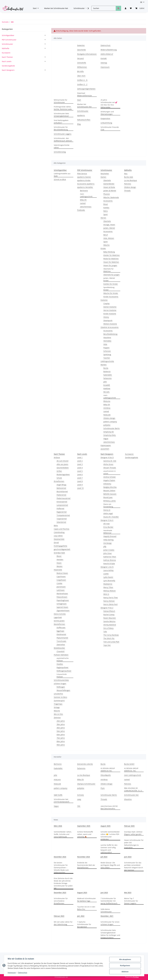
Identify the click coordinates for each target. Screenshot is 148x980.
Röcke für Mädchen (111, 259)
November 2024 (84, 857)
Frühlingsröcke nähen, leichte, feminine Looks (63, 108)
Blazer (59, 556)
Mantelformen (59, 624)
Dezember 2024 (60, 857)
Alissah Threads (110, 468)
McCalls (106, 392)
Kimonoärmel (62, 502)
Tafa (105, 632)
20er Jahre (61, 721)
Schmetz (81, 795)
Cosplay (106, 303)
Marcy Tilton (108, 587)
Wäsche (106, 245)
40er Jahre (61, 728)
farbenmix (107, 378)
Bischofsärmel (62, 491)
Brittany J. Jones (110, 501)
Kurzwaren (129, 454)
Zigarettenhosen (63, 611)
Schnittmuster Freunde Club (110, 128)
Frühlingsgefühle (60, 546)
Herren (103, 218)
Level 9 (80, 485)
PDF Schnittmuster (9, 40)
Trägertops (58, 704)
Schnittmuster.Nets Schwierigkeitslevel (61, 115)
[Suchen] (104, 8)
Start (79, 100)
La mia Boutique (131, 180)
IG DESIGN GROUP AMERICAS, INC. (131, 770)
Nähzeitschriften (84, 120)
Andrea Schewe (110, 477)
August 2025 (106, 826)
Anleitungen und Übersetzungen (107, 113)
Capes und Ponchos (62, 529)
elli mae (107, 524)
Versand (80, 58)
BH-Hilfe (80, 71)
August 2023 (82, 893)
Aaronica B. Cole (110, 461)
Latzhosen (61, 590)
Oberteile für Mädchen (109, 270)
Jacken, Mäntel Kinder (109, 279)
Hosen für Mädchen (111, 262)
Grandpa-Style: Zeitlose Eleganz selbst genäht (133, 833)
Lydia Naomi (108, 577)
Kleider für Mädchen (112, 255)
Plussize (107, 194)
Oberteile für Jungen (111, 275)
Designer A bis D (107, 457)
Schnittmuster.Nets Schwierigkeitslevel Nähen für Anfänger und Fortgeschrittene (110, 934)
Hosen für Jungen (110, 265)
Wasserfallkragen (63, 690)
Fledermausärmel (64, 498)
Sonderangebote (132, 457)
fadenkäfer (108, 375)
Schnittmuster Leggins (63, 134)
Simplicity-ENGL (110, 435)
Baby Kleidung (109, 252)
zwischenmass (86, 207)
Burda (106, 368)
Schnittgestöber (8, 35)
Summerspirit (59, 701)
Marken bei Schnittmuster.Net (56, 8)
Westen (60, 566)
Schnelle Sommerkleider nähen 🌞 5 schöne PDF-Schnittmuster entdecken (110, 835)
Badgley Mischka (110, 487)
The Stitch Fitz (109, 638)
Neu (126, 174)
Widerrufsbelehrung (109, 50)
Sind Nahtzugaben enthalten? (61, 122)
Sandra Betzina (109, 621)
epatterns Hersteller (85, 187)
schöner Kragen (60, 684)
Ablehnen (125, 972)
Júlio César (108, 553)
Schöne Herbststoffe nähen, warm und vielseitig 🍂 (85, 834)
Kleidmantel (61, 634)
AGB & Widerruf (107, 54)
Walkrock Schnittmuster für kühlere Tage (87, 900)
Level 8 (80, 481)
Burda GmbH (129, 764)
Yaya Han (107, 645)
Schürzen (107, 351)
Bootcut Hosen (62, 573)
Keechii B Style (109, 563)
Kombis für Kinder (111, 284)
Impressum (12, 973)
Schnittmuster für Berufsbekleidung (61, 128)
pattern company (110, 422)
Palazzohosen (62, 597)
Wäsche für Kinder (111, 293)
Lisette (106, 574)
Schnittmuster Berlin (112, 428)
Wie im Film (58, 714)
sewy (79, 799)
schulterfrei (58, 694)
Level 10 (80, 488)
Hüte (105, 344)
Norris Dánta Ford (110, 604)
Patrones (128, 184)
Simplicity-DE (109, 432)
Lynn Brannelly (109, 581)
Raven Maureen (110, 618)
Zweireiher (61, 645)
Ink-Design (108, 543)
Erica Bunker (108, 527)
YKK (79, 806)
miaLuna (57, 779)
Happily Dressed (110, 536)
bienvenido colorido (85, 764)
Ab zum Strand (62, 461)
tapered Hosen (62, 607)
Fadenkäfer (58, 768)
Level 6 (80, 474)
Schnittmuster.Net (131, 795)
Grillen (59, 471)
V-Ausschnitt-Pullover (62, 675)
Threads (127, 191)
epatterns (81, 115)
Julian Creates (109, 550)
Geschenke (81, 50)
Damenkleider (109, 184)
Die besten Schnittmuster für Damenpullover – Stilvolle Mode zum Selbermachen (61, 868)
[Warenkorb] (140, 8)
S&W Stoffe (58, 795)
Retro (106, 211)
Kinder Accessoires (111, 297)
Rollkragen (61, 687)
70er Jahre (61, 738)
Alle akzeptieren (125, 959)
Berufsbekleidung (110, 334)
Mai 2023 (128, 893)
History (106, 317)
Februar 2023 (59, 916)
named (83, 203)
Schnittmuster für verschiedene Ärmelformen (61, 901)
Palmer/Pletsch (109, 611)
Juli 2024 (104, 857)
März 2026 (58, 826)
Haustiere (107, 337)
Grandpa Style (59, 553)
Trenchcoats (61, 641)
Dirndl (56, 542)
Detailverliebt (59, 539)
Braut (106, 204)
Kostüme (104, 300)
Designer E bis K (107, 520)
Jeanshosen (61, 587)
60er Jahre (61, 735)
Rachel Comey (109, 615)
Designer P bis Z (107, 608)
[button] (126, 8)
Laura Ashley (108, 570)
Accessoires (108, 201)
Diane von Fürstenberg (108, 505)
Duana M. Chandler (111, 517)
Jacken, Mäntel (109, 228)
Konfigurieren (125, 966)
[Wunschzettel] (131, 8)
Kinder (103, 248)
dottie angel (108, 513)
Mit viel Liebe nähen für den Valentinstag (63, 923)
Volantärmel (61, 522)
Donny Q (107, 510)
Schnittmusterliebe (61, 680)
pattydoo (107, 425)
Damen (103, 177)
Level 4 (80, 468)
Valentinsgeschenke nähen (62, 146)
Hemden (60, 560)
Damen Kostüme (110, 307)
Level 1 (80, 457)
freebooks (81, 210)
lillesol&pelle (106, 775)
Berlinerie (84, 191)
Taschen (107, 358)
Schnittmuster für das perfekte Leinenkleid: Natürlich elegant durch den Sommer (134, 866)
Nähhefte (6, 48)
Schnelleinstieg (60, 152)
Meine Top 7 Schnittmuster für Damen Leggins (131, 901)
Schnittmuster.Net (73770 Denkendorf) (61, 801)
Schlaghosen (62, 604)
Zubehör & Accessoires (110, 327)
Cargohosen (61, 580)
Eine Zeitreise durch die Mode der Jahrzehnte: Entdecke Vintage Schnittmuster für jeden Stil (63, 883)
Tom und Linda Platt (111, 642)
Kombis (106, 208)
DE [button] (141, 2)
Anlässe (57, 457)
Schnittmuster (83, 111)
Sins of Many (108, 628)
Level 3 (80, 464)
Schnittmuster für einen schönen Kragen (110, 923)
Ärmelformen (59, 481)
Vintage (57, 707)
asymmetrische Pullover (63, 659)
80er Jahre (61, 741)
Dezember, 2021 (107, 916)
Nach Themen (7, 57)
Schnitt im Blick (60, 179)
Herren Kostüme (110, 310)
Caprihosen (61, 577)
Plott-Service (82, 174)
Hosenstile (58, 570)
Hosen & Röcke (109, 187)
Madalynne (108, 584)
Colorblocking (59, 532)
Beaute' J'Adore (109, 491)
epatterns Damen (84, 177)
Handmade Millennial (108, 532)
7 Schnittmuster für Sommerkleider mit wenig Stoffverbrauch (109, 901)
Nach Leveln (7, 61)
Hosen (59, 563)
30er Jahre (61, 724)
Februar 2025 (129, 826)
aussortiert (105, 449)
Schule (59, 478)
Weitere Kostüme (110, 324)
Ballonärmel (61, 488)
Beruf (106, 235)
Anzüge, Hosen (109, 225)
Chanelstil (61, 651)
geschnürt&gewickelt (62, 549)
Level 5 (80, 471)
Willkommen (82, 67)
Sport (106, 214)
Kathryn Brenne (110, 560)
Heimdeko (107, 341)
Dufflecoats (61, 628)
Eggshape (60, 631)
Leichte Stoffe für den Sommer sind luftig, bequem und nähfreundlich (109, 849)
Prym (103, 788)
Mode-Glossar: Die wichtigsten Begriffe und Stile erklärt (110, 865)
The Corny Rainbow (111, 635)
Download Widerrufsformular (85, 94)
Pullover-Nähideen (61, 655)
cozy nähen (58, 536)
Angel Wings (61, 485)
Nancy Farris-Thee (111, 598)
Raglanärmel (62, 512)
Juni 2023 (104, 893)
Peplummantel (62, 638)
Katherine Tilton (110, 557)
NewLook (107, 415)
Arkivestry (107, 484)
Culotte (59, 583)
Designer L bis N (107, 567)
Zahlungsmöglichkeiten (86, 89)
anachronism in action (110, 472)
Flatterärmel (61, 495)
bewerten (81, 45)
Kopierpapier (106, 445)
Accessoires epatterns (86, 184)
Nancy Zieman (109, 601)
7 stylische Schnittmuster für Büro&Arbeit (84, 924)
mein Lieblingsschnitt (86, 195)
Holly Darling (108, 540)
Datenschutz (23, 973)
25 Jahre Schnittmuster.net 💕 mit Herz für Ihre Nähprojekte (109, 104)
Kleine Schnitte (60, 614)
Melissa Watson (110, 591)
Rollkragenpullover (64, 671)
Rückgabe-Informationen (87, 54)
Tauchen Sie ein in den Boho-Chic (86, 908)
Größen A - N (82, 80)
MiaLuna (107, 401)
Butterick (107, 371)
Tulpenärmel (62, 519)
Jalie (105, 382)
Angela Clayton (109, 480)
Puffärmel (60, 508)
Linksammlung (106, 123)
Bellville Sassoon (110, 494)
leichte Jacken (59, 621)
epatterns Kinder (84, 180)
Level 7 (80, 478)
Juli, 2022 (81, 916)
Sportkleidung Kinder (109, 289)
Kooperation (105, 118)
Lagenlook (58, 617)
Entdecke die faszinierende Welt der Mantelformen (86, 865)
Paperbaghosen (63, 600)
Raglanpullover (63, 667)
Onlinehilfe (82, 63)
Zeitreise (57, 718)
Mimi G (106, 594)
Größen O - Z (82, 84)
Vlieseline (128, 799)
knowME (107, 385)
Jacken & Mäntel (110, 191)
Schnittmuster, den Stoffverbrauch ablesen (63, 139)
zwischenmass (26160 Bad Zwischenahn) (109, 807)
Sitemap (104, 63)
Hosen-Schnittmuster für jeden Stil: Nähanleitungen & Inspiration (134, 844)
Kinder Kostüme (110, 314)
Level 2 (80, 461)
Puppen (106, 348)
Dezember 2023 (60, 893)
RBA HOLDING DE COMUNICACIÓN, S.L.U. (133, 789)
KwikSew (107, 388)
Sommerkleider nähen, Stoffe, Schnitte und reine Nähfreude (63, 834)
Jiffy (105, 546)
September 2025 (84, 826)
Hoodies (60, 664)
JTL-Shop (136, 977)
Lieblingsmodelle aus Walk (62, 175)
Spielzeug (107, 354)
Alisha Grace (108, 464)
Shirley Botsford (110, 625)
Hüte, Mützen (109, 238)
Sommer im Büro (60, 697)
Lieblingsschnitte (107, 361)
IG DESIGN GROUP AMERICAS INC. (108, 770)
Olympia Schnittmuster (86, 784)
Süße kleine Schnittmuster (106, 910)
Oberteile (107, 180)
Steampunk (108, 320)
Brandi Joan (108, 497)
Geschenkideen (63, 468)
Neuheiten (105, 174)
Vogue (106, 439)
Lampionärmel (62, 505)
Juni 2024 (128, 857)
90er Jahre (61, 745)
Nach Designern (8, 70)
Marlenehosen (62, 594)
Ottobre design (109, 418)
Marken (104, 365)
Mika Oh (83, 200)
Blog (79, 124)
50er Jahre (61, 731)
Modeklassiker (59, 648)
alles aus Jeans (62, 464)
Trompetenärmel (63, 515)
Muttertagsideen (63, 474)
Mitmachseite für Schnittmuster (61, 101)
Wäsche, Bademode (111, 197)
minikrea (107, 408)
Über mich (81, 76)
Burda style (129, 177)
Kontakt (104, 58)
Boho (56, 525)
